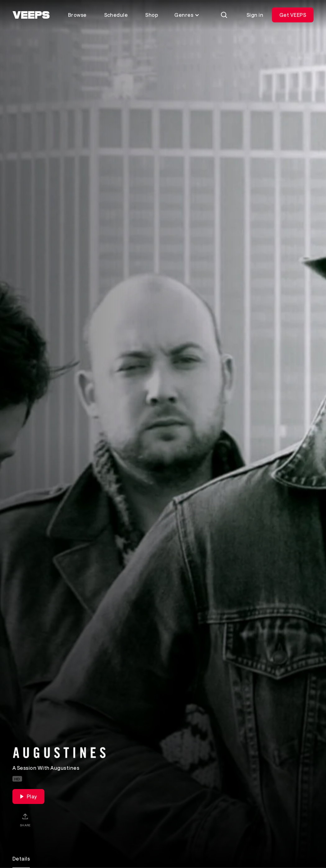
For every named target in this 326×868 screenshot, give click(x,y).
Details (21, 859)
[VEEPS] (31, 15)
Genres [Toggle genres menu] (187, 15)
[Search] (224, 15)
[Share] (25, 820)
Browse (77, 15)
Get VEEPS (293, 15)
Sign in (255, 15)
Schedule (116, 15)
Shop (152, 15)
